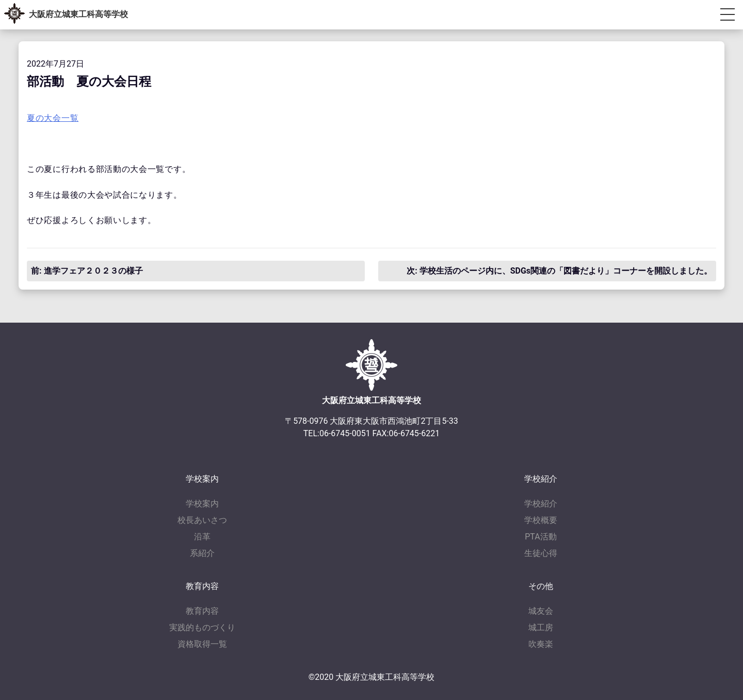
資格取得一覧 (202, 644)
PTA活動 (540, 537)
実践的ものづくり (202, 627)
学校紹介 (541, 504)
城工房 (541, 627)
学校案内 (202, 504)
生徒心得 (541, 553)
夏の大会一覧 (53, 118)
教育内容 (202, 611)
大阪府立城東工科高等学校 (78, 14)
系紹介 (202, 553)
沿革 (202, 537)
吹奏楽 (541, 644)
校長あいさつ (202, 520)
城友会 (541, 611)
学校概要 (541, 520)
